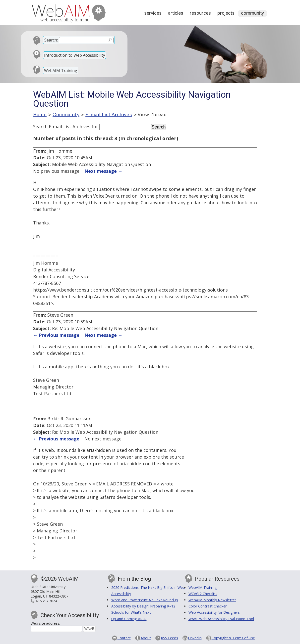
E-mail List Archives (109, 115)
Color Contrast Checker (208, 606)
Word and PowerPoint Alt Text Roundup (145, 600)
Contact (124, 638)
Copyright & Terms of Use (233, 638)
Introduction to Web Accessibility (75, 55)
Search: (51, 40)
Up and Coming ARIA (129, 619)
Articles (176, 13)
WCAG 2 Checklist (203, 594)
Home (40, 115)
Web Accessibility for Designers (214, 612)
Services (153, 13)
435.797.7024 (46, 601)
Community (252, 13)
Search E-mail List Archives (62, 127)
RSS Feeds (169, 638)
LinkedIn (195, 638)
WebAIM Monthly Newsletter (212, 600)
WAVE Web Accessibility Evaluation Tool (221, 619)
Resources (200, 13)
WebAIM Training (61, 71)
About (146, 638)
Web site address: (45, 623)
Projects (226, 13)
